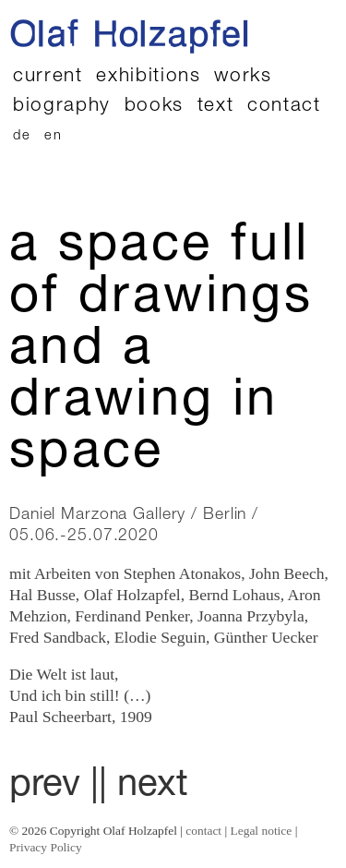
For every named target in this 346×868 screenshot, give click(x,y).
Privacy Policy (46, 847)
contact (284, 107)
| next (143, 787)
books (154, 107)
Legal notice (262, 831)
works (243, 77)
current (48, 77)
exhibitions (148, 77)
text (216, 107)
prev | (54, 787)
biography (62, 107)
